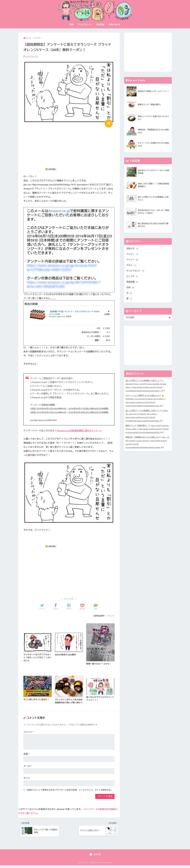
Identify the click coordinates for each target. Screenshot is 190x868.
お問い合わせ (115, 25)
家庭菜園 (100, 25)
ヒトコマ (133, 278)
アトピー (133, 255)
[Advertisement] (69, 146)
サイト (27, 780)
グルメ (132, 266)
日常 (72, 25)
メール (28, 767)
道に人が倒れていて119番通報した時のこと (144, 383)
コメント (29, 733)
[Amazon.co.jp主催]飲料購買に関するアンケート (81, 431)
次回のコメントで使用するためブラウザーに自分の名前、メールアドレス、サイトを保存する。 (70, 791)
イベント (110, 616)
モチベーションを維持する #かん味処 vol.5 (143, 398)
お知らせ (133, 249)
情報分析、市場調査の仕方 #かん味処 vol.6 (143, 443)
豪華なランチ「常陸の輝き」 (137, 428)
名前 (26, 755)
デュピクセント (85, 25)
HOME (95, 857)
